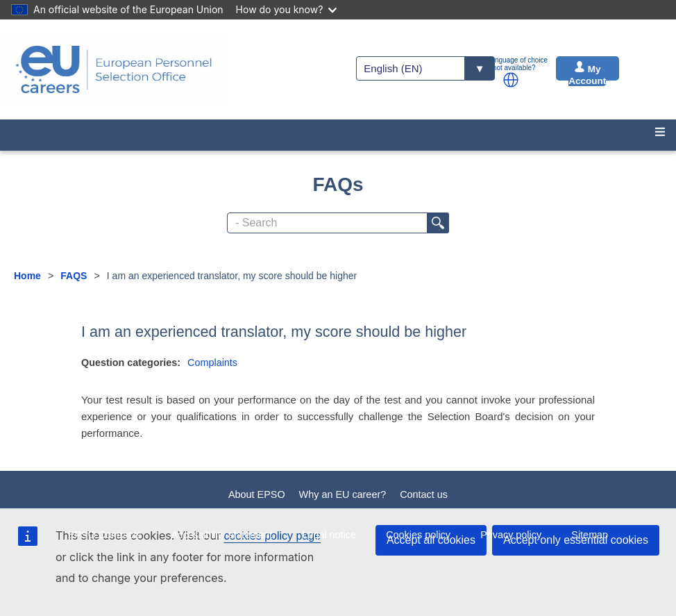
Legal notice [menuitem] (329, 535)
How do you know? (287, 9)
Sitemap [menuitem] (590, 535)
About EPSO (257, 494)
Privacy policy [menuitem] (511, 535)
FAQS (74, 276)
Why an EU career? (343, 494)
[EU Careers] (114, 69)
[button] (511, 80)
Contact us (424, 494)
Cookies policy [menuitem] (418, 535)
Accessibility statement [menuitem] (222, 535)
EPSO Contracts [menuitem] (105, 535)
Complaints (212, 363)
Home (27, 276)
